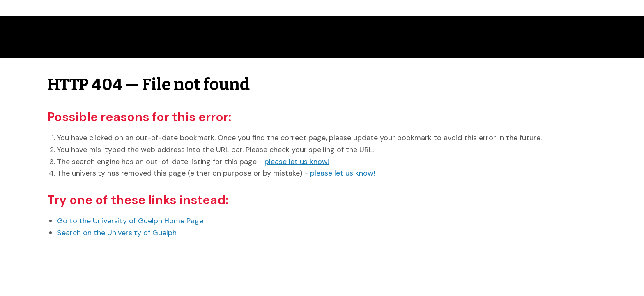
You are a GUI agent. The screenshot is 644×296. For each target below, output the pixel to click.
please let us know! (297, 162)
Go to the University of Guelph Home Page (130, 221)
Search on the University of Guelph (117, 233)
